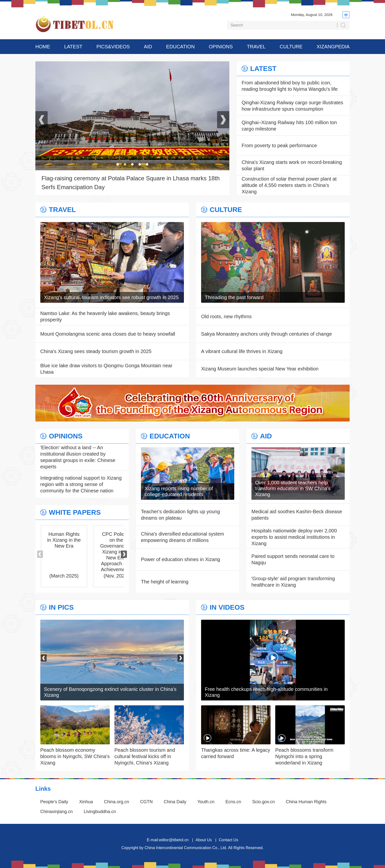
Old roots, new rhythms (226, 316)
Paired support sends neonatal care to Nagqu (293, 559)
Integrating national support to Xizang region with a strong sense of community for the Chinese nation (81, 484)
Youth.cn (206, 802)
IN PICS (61, 607)
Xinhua (86, 802)
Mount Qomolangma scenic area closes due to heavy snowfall (108, 334)
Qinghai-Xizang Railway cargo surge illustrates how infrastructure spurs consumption (292, 106)
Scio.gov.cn (263, 802)
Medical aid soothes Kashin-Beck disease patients (297, 515)
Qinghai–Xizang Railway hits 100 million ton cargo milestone (289, 126)
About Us (204, 840)
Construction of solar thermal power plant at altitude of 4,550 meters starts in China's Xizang (289, 185)
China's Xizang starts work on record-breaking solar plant (292, 165)
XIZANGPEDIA (333, 47)
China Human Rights (306, 802)
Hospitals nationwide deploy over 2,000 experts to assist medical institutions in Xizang (294, 537)
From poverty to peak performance (279, 145)
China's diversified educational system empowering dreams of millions (182, 537)
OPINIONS (221, 47)
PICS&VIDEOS (113, 47)
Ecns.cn (233, 802)
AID (148, 47)
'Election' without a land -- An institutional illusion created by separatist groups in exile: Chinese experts (78, 457)
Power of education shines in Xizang (180, 559)
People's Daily (54, 802)
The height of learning (165, 582)
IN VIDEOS (227, 607)
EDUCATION (180, 47)
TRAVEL (256, 47)
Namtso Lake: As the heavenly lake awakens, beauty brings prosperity (105, 316)
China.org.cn (117, 802)
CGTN (146, 802)
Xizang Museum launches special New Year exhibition (260, 369)
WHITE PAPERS (75, 513)
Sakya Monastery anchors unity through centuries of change (267, 334)
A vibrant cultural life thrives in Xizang (242, 351)
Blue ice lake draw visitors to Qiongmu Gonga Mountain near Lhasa (106, 369)
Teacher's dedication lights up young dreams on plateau (180, 515)
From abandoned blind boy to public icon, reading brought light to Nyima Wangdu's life (290, 86)
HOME (43, 47)
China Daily (175, 802)
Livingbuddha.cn (100, 812)
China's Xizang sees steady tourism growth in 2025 (96, 351)
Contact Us (228, 840)
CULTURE (291, 47)
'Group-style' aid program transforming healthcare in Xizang (293, 582)
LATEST (73, 47)
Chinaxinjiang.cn (56, 812)
